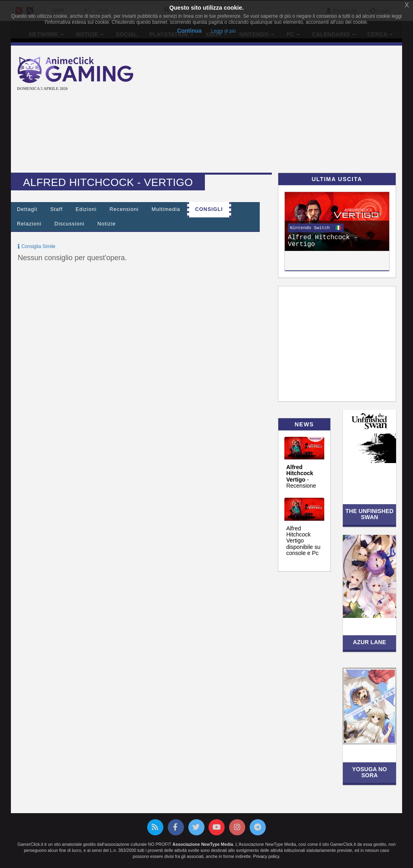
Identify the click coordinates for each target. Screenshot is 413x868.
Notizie (107, 224)
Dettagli (27, 209)
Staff (57, 209)
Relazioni (29, 224)
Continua (189, 31)
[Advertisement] (280, 110)
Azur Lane (369, 642)
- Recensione (301, 476)
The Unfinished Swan (369, 514)
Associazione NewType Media (203, 844)
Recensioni (124, 209)
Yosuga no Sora (369, 772)
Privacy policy (266, 856)
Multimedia (166, 209)
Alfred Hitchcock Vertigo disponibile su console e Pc (303, 541)
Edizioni (86, 209)
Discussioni (70, 224)
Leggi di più (223, 31)
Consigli (209, 209)
